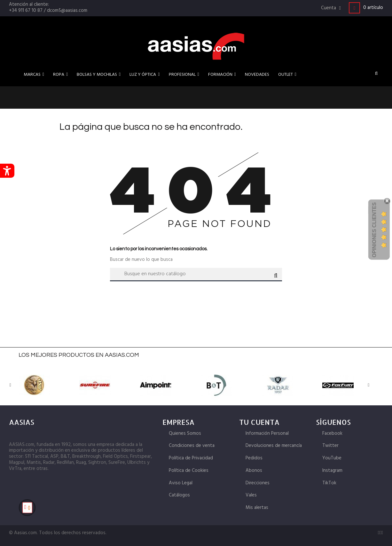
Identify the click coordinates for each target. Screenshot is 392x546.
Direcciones (258, 483)
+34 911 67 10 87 (26, 11)
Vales (251, 495)
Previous (14, 385)
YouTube (332, 458)
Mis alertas (257, 508)
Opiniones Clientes (374, 230)
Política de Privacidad (191, 458)
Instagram (332, 471)
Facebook (332, 433)
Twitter (330, 446)
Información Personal (267, 433)
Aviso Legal (181, 483)
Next (362, 385)
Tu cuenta (259, 422)
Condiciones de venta (192, 446)
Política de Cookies (189, 471)
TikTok (329, 483)
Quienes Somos (185, 433)
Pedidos (254, 458)
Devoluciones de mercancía (274, 446)
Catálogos (179, 495)
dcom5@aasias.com (67, 11)
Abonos (254, 471)
